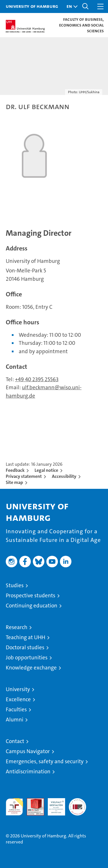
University (18, 689)
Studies (15, 585)
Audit (32, 801)
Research (17, 627)
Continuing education (32, 606)
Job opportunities (27, 657)
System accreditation (77, 804)
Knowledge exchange (31, 668)
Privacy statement (24, 476)
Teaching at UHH (25, 637)
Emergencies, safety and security (45, 761)
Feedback (15, 470)
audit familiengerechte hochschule (14, 807)
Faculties (16, 709)
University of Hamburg (32, 6)
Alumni (15, 720)
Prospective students (31, 595)
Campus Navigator (28, 751)
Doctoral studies (25, 647)
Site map (14, 482)
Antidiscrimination (28, 771)
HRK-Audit (53, 804)
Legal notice (46, 470)
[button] (71, 6)
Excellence (18, 699)
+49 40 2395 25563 (37, 379)
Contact (15, 741)
